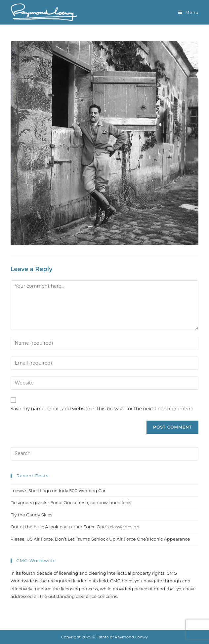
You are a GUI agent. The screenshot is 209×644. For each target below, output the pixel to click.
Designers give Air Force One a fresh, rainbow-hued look (71, 502)
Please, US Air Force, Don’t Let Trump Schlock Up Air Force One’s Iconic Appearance (100, 539)
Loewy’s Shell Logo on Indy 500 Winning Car (58, 491)
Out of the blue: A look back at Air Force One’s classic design (75, 527)
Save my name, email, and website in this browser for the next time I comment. (102, 409)
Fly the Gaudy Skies (32, 515)
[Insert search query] (105, 454)
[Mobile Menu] (188, 12)
